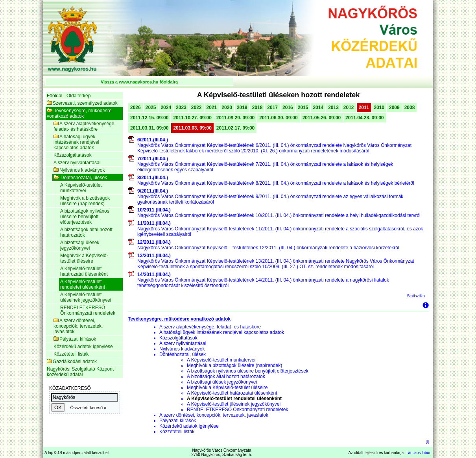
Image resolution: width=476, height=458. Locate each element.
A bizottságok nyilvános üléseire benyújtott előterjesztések (85, 217)
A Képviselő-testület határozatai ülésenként (84, 271)
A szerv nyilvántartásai (77, 163)
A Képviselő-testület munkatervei (81, 188)
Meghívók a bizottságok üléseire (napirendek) (85, 201)
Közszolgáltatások (73, 155)
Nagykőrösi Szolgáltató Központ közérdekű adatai (80, 372)
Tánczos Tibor (418, 453)
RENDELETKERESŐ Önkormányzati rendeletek (88, 310)
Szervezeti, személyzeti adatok (82, 103)
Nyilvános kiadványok (79, 170)
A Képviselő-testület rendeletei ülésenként (83, 284)
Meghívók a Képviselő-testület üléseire (84, 258)
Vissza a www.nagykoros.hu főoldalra (139, 82)
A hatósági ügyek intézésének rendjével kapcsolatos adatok (76, 142)
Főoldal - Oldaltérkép (69, 96)
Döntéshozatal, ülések (80, 178)
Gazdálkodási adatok (72, 362)
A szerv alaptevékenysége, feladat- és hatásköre (85, 126)
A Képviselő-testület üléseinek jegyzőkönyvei (86, 297)
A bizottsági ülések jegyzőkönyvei (80, 245)
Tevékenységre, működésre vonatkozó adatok (79, 113)
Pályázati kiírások (75, 339)
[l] (427, 442)
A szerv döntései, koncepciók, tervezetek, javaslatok (78, 326)
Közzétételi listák (71, 354)
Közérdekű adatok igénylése (83, 347)
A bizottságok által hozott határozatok (86, 232)
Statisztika (416, 296)
